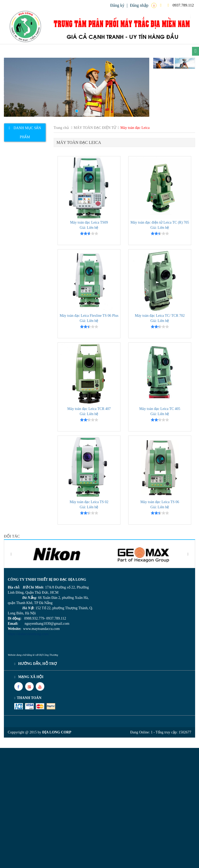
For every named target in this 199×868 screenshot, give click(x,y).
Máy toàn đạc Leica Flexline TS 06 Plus (89, 316)
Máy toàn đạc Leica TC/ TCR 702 (160, 316)
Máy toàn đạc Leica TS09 (89, 222)
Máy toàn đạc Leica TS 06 (160, 502)
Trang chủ (61, 128)
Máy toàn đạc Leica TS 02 (89, 502)
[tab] (25, 133)
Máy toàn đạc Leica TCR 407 (89, 409)
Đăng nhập (139, 5)
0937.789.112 (181, 5)
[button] (15, 87)
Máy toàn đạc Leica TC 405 (160, 409)
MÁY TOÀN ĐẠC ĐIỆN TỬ (95, 128)
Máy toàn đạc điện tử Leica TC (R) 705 (160, 222)
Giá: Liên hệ (89, 228)
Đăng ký (117, 5)
